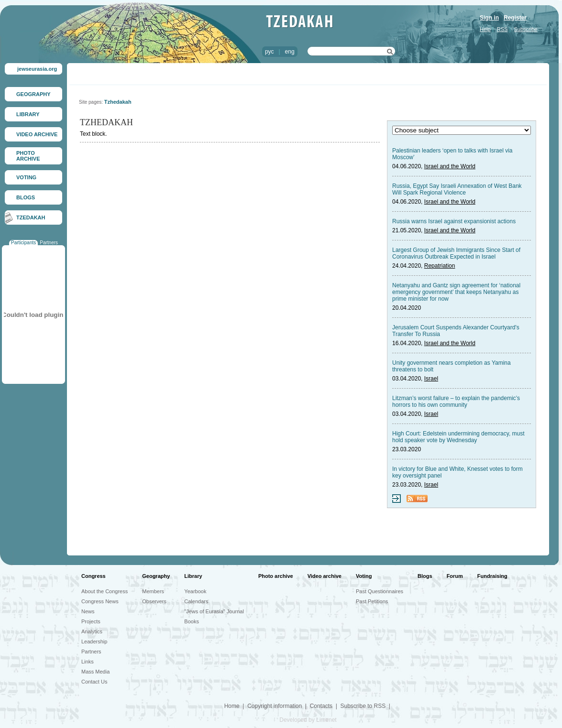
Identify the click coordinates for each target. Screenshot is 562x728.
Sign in (489, 18)
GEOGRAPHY (33, 94)
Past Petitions (372, 601)
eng (290, 52)
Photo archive (276, 576)
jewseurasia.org (37, 69)
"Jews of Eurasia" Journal (214, 611)
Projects (91, 621)
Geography (156, 576)
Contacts (321, 706)
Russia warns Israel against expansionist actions (454, 221)
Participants (23, 243)
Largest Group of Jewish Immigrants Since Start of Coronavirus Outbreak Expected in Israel (456, 253)
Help (485, 29)
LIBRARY (28, 114)
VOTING (26, 177)
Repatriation (440, 266)
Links (88, 662)
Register (515, 18)
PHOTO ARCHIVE (28, 156)
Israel (431, 379)
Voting (364, 576)
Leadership (94, 641)
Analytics (92, 631)
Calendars (196, 601)
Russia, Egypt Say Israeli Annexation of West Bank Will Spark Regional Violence (457, 189)
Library (193, 576)
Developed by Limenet (308, 720)
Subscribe (526, 29)
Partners (49, 243)
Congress (94, 576)
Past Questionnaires (380, 591)
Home (232, 706)
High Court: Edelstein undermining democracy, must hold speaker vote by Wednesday (458, 437)
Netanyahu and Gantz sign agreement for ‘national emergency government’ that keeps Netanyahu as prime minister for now (456, 292)
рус (269, 52)
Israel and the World (450, 166)
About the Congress (105, 591)
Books (192, 621)
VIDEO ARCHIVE (37, 134)
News (88, 611)
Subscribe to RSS (363, 706)
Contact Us (94, 682)
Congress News (100, 601)
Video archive (325, 576)
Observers (154, 601)
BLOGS (26, 197)
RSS (502, 29)
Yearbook (195, 591)
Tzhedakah (118, 102)
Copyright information (275, 706)
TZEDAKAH (31, 217)
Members (153, 591)
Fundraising (492, 576)
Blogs (425, 576)
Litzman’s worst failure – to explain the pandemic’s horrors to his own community (456, 402)
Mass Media (95, 672)
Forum (455, 576)
